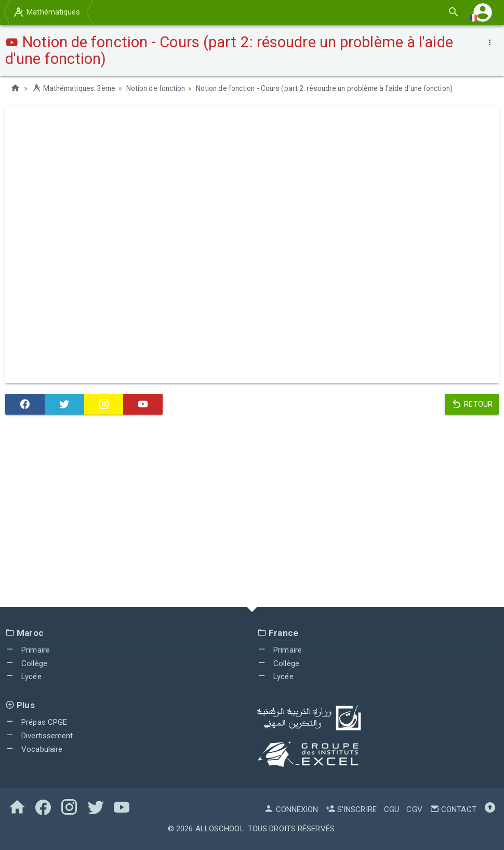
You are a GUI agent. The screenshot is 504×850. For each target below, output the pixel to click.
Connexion (291, 809)
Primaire (28, 649)
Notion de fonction (160, 88)
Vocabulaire (34, 749)
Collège (26, 663)
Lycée (23, 676)
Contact (453, 809)
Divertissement (39, 735)
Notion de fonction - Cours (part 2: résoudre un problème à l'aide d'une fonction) (333, 88)
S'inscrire (351, 809)
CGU (392, 809)
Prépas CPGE (36, 722)
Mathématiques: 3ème (75, 88)
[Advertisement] (252, 513)
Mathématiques (46, 12)
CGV (414, 809)
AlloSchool (220, 828)
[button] (483, 12)
